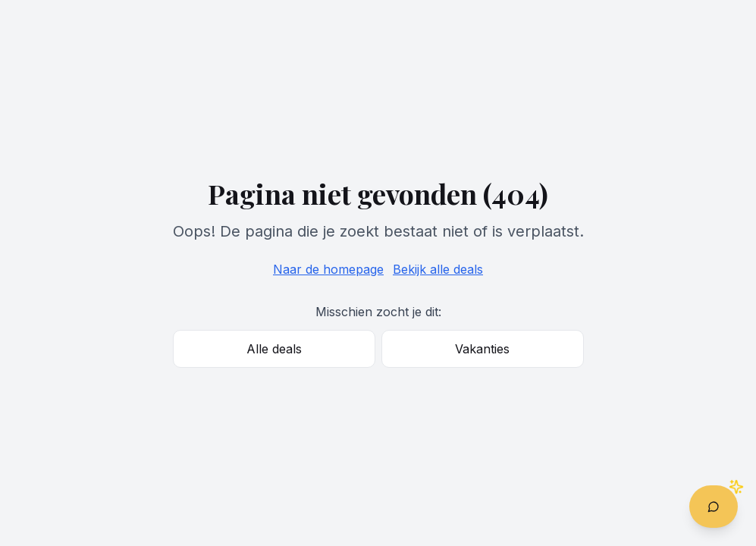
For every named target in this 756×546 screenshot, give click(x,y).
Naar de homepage (328, 269)
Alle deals (274, 349)
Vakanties (482, 349)
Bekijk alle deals (438, 269)
